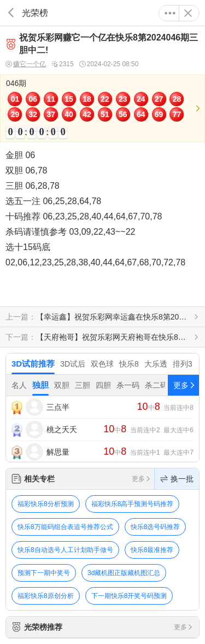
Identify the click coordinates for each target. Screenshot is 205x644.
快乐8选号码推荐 (156, 527)
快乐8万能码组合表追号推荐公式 (65, 527)
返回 (11, 13)
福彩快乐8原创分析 (46, 596)
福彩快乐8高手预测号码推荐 (133, 504)
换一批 (177, 479)
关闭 (188, 13)
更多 (170, 13)
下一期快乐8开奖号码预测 (129, 596)
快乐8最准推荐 (152, 550)
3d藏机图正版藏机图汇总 (124, 573)
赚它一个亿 (26, 64)
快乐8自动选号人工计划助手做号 (65, 550)
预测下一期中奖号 (44, 573)
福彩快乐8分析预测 (46, 504)
